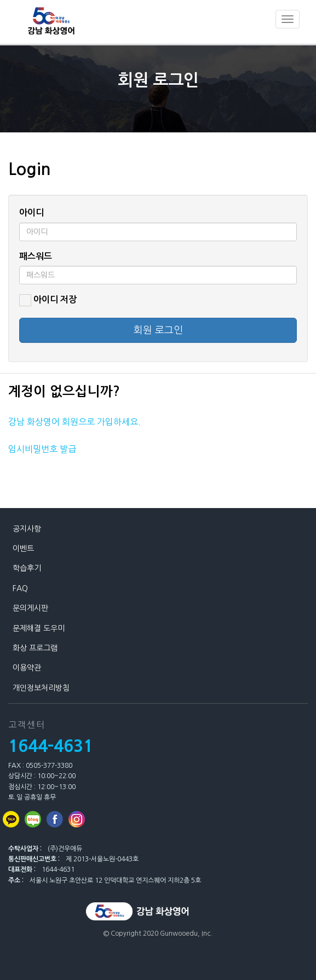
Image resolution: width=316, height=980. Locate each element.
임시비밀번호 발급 (42, 449)
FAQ (20, 588)
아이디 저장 (48, 300)
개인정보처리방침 (41, 688)
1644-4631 (51, 746)
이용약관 (27, 668)
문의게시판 (30, 608)
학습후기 (27, 568)
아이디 (31, 212)
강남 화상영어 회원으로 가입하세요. (74, 422)
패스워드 (36, 256)
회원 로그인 (158, 330)
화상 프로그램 (35, 648)
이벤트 (23, 549)
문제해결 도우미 (39, 628)
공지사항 (27, 529)
